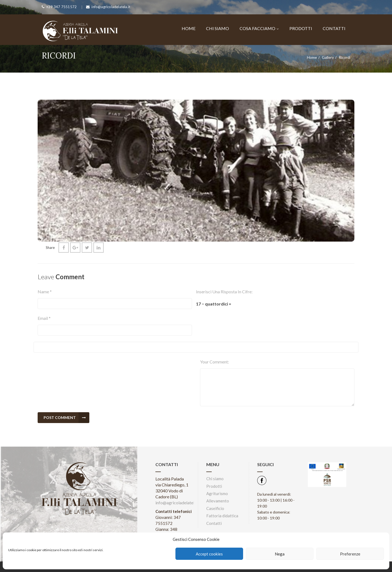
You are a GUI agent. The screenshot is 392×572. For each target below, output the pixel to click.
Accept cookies (209, 554)
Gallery (328, 57)
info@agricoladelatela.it (178, 503)
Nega (280, 554)
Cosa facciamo (259, 28)
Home (189, 28)
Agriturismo (217, 493)
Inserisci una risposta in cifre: (224, 292)
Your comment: (215, 362)
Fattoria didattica (222, 516)
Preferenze (350, 554)
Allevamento (218, 501)
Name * (45, 292)
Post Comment (66, 418)
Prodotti (301, 28)
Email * (44, 318)
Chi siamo (218, 28)
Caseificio (215, 508)
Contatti (334, 28)
